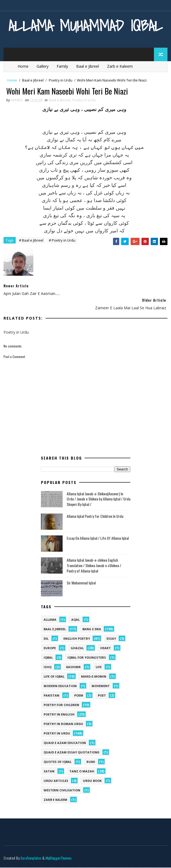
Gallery (43, 66)
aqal (75, 620)
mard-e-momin (94, 677)
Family (62, 66)
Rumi (91, 762)
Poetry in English (59, 715)
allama (50, 620)
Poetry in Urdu (61, 80)
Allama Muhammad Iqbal (85, 26)
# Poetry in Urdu (62, 241)
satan (49, 772)
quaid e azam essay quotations (72, 753)
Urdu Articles (56, 781)
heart (106, 648)
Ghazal (77, 648)
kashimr (73, 667)
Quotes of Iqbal (58, 762)
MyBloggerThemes (59, 858)
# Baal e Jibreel (31, 241)
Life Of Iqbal (54, 677)
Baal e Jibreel (88, 66)
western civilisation (62, 791)
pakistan (51, 696)
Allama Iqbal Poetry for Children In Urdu (95, 517)
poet (102, 696)
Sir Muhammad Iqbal (81, 583)
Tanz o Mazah (82, 772)
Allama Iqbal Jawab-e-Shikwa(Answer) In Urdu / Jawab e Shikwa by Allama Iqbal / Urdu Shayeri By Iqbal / (99, 499)
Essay (111, 639)
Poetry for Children (61, 705)
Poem (79, 696)
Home (23, 66)
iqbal (48, 658)
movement (101, 686)
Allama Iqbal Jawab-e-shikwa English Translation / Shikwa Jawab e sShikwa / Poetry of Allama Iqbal (94, 566)
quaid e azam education (65, 743)
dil (46, 639)
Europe (50, 648)
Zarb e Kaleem (120, 66)
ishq (48, 667)
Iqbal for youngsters (87, 658)
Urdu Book (92, 781)
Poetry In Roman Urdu (63, 724)
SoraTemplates (31, 858)
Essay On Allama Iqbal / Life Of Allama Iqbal (98, 539)
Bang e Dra (92, 630)
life (99, 667)
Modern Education (60, 686)
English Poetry (77, 639)
